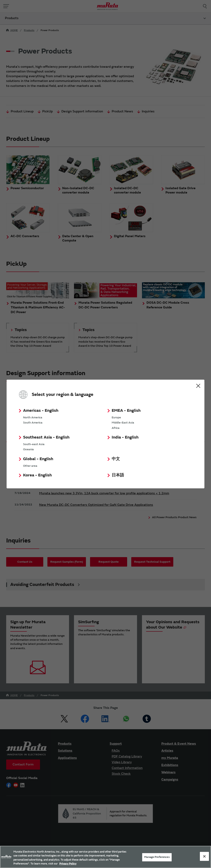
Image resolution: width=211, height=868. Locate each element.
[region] (105, 857)
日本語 (118, 475)
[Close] (204, 856)
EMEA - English (126, 410)
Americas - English (41, 410)
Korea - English (37, 475)
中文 (116, 459)
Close (198, 386)
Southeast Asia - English (46, 437)
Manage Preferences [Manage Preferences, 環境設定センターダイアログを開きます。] (157, 857)
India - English (125, 437)
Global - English (38, 459)
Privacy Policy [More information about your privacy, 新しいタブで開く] (68, 864)
